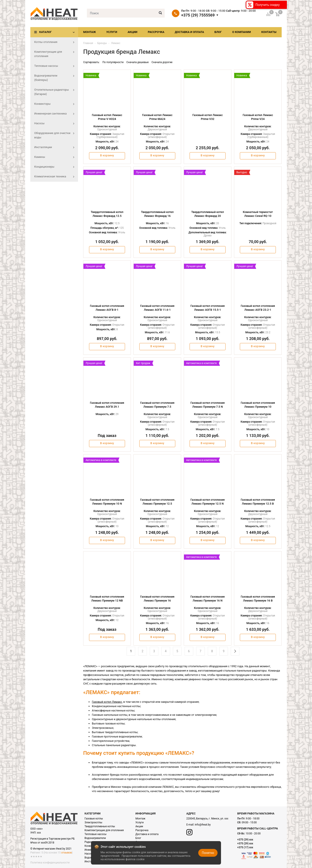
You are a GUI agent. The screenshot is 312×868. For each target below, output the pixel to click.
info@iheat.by (203, 825)
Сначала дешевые (137, 62)
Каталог (45, 32)
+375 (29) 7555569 (198, 15)
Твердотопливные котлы (100, 826)
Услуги (112, 32)
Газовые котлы (94, 819)
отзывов (67, 853)
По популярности (113, 62)
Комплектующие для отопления (104, 830)
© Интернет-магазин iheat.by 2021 (51, 849)
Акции (132, 32)
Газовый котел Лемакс (107, 702)
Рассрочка (156, 32)
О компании (242, 32)
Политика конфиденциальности (50, 863)
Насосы (89, 854)
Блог (218, 32)
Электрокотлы (93, 822)
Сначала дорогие (162, 62)
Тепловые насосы (95, 834)
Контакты (269, 32)
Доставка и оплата (189, 32)
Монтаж (89, 32)
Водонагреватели (95, 838)
